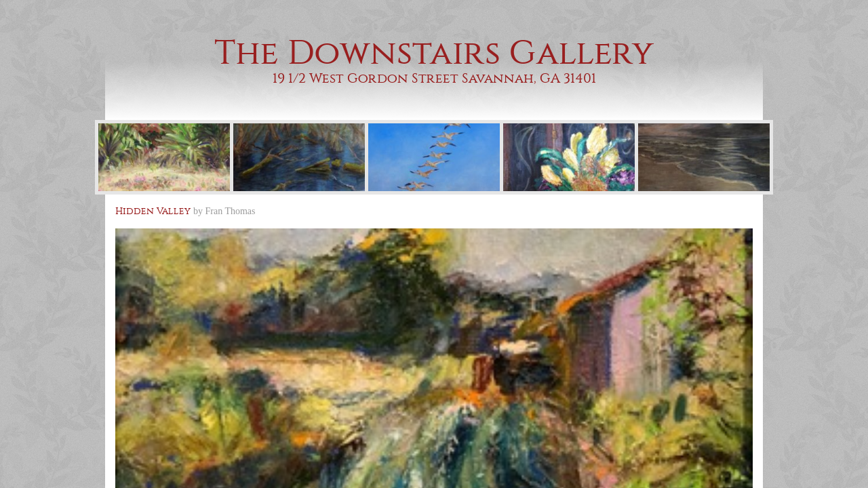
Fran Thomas (231, 211)
